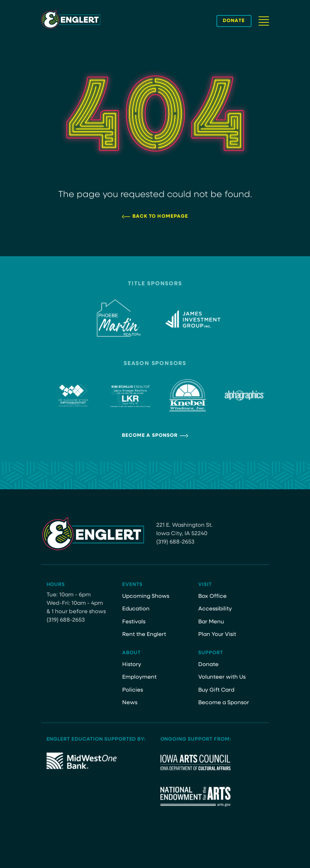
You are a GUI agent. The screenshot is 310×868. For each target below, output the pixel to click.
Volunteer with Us (222, 677)
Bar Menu (211, 622)
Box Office (212, 596)
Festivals (134, 622)
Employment (139, 677)
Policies (133, 690)
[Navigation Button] (264, 21)
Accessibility (215, 609)
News (130, 703)
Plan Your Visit (217, 635)
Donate (208, 665)
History (132, 665)
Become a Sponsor (150, 436)
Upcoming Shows (146, 596)
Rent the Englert (144, 635)
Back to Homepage (160, 216)
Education (136, 609)
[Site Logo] (71, 19)
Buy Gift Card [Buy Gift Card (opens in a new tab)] (217, 690)
